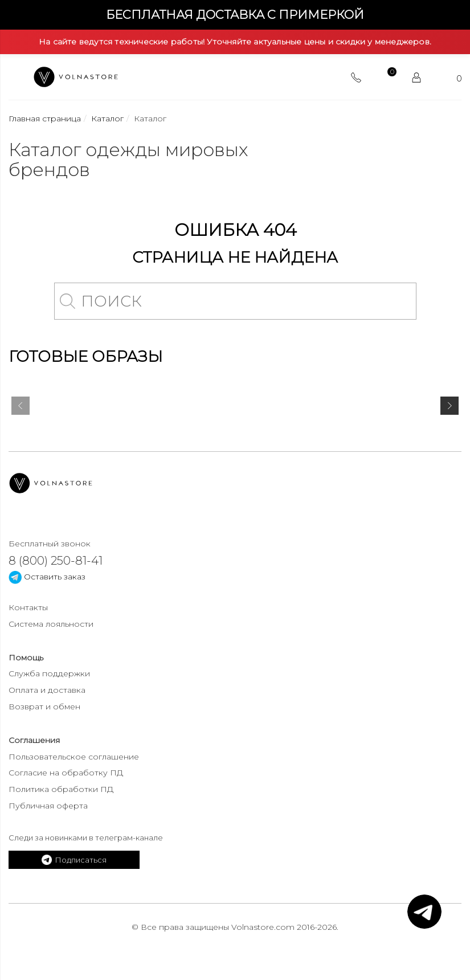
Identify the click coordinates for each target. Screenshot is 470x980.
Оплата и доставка (47, 690)
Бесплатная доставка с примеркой (235, 15)
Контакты (28, 607)
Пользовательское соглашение (74, 757)
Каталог (107, 119)
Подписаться (74, 860)
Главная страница (45, 119)
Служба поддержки (49, 673)
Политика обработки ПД (61, 789)
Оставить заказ (47, 577)
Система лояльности (51, 624)
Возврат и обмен (44, 707)
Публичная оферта (48, 806)
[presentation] (21, 408)
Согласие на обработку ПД (66, 773)
